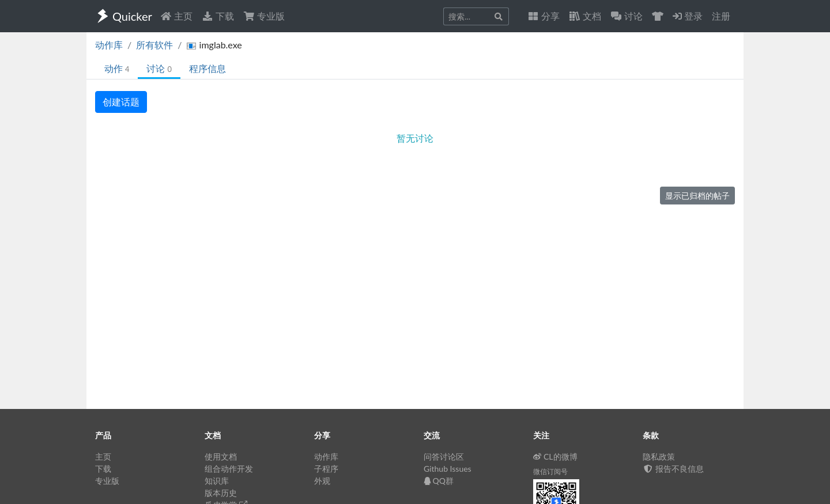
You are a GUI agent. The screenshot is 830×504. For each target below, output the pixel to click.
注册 (721, 16)
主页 (176, 16)
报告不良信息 (673, 469)
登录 (688, 16)
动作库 (109, 45)
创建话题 (121, 102)
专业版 (264, 16)
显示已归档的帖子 (697, 196)
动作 (117, 68)
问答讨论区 (444, 456)
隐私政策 (659, 456)
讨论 (159, 68)
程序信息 (207, 68)
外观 (322, 481)
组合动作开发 (229, 469)
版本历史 (221, 493)
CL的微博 (555, 456)
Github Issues (448, 469)
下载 (218, 16)
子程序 (326, 469)
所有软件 (154, 45)
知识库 (217, 481)
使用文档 (221, 456)
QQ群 (439, 481)
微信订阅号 (550, 471)
